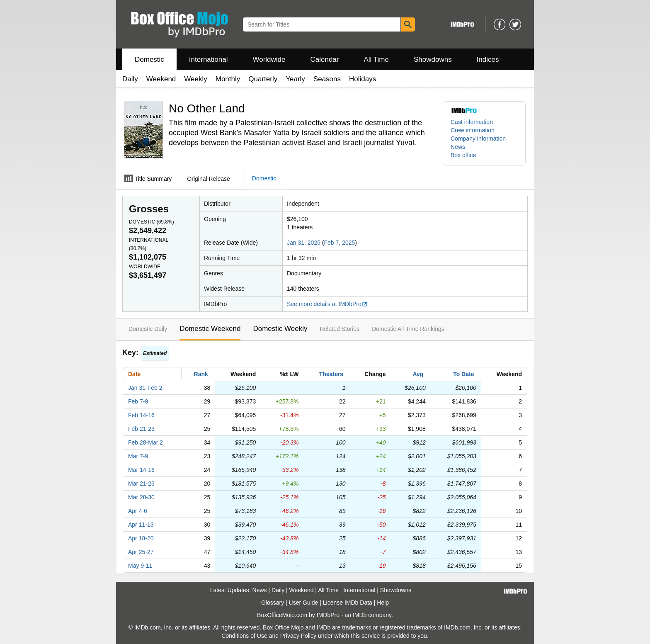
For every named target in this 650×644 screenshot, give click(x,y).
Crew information (473, 130)
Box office (463, 155)
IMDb (360, 615)
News (458, 147)
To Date (463, 374)
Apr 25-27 (141, 552)
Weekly (195, 79)
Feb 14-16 (141, 415)
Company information (478, 139)
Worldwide (269, 60)
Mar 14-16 (141, 470)
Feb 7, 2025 (340, 243)
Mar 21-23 (141, 484)
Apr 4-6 (138, 511)
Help (383, 603)
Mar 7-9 (138, 456)
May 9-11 (140, 566)
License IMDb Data (348, 603)
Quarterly (263, 79)
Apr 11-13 (141, 525)
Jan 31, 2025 (304, 243)
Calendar (325, 60)
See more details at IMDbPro (327, 304)
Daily (130, 79)
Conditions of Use (244, 636)
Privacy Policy (298, 636)
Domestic (149, 60)
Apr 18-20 (141, 538)
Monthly (228, 79)
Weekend (161, 79)
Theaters (331, 374)
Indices (488, 60)
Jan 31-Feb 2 (145, 388)
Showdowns (433, 60)
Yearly (295, 79)
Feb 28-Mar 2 (146, 442)
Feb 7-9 (138, 401)
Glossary (273, 603)
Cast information (472, 122)
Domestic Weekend (210, 329)
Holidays (363, 79)
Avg (418, 374)
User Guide (304, 603)
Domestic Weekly (280, 329)
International (209, 60)
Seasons (327, 79)
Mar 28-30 (141, 497)
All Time (376, 60)
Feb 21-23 (141, 429)
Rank (201, 374)
